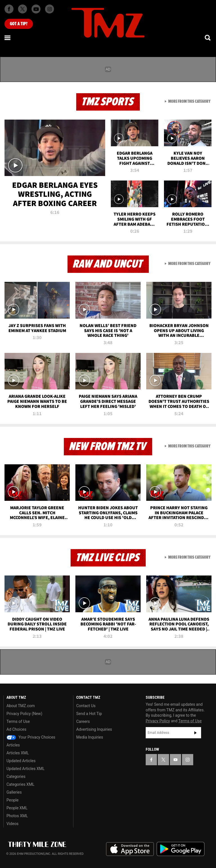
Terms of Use (18, 721)
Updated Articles (21, 761)
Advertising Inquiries (94, 729)
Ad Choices (16, 729)
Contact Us (86, 706)
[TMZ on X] (22, 9)
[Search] (208, 38)
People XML (17, 808)
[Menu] (8, 38)
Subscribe (195, 733)
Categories (16, 776)
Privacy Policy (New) (24, 714)
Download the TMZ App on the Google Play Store (181, 849)
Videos (13, 824)
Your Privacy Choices (31, 737)
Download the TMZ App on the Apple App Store (130, 849)
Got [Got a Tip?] (19, 24)
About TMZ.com (21, 706)
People (13, 800)
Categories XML (20, 784)
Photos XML (17, 816)
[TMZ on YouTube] (175, 760)
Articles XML (18, 753)
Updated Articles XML (25, 769)
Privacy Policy (158, 721)
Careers (83, 721)
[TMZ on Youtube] (36, 9)
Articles (13, 745)
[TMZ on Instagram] (49, 9)
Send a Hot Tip (89, 714)
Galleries (14, 792)
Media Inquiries (90, 737)
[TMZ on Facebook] (9, 9)
